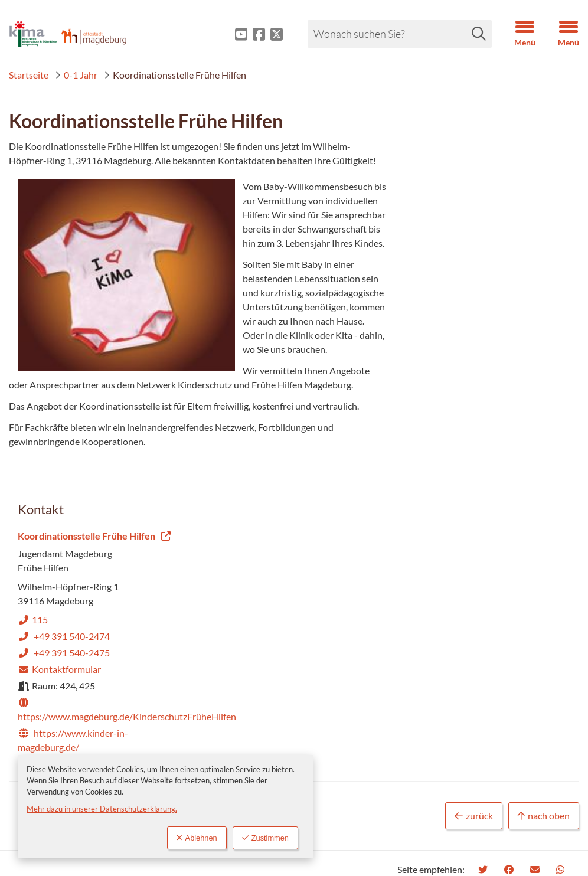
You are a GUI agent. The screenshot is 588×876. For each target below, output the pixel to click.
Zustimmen (265, 838)
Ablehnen (197, 838)
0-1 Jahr (76, 75)
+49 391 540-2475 (456, 264)
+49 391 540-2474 (456, 247)
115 (425, 231)
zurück (474, 579)
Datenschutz (347, 735)
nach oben (544, 579)
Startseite (29, 75)
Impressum (343, 697)
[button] (516, 34)
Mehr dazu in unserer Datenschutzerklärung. (102, 809)
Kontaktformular (451, 280)
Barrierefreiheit (352, 716)
